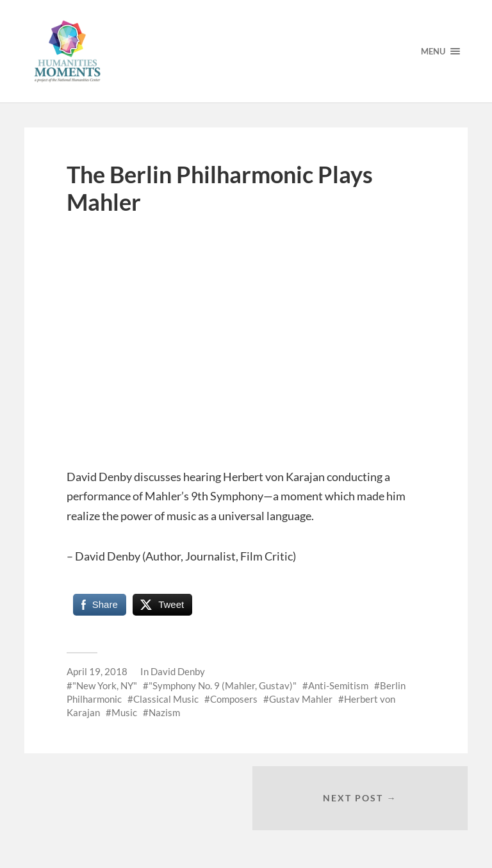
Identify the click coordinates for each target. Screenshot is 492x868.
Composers (234, 699)
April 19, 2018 (97, 671)
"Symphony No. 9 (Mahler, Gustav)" (223, 685)
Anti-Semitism (338, 685)
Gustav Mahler (301, 699)
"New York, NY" (105, 685)
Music (124, 712)
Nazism (164, 712)
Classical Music (166, 699)
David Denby (178, 671)
